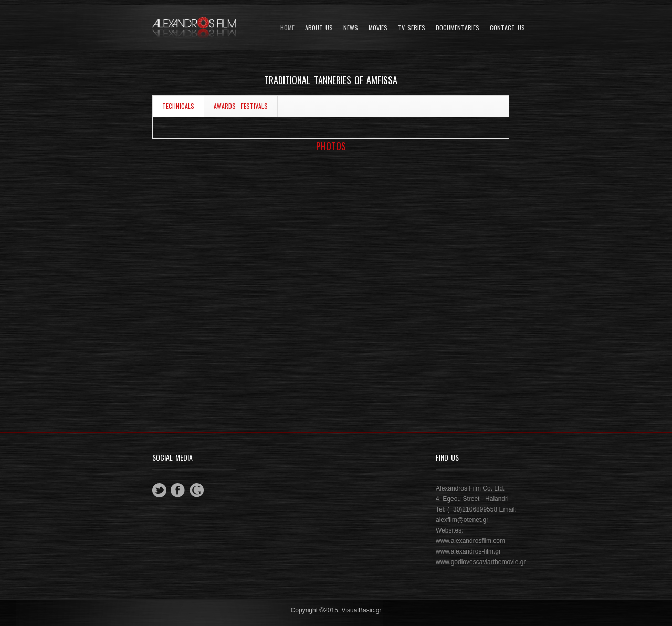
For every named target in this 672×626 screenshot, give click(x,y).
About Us (319, 28)
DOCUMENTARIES (458, 28)
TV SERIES (412, 28)
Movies (378, 28)
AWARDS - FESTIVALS (241, 106)
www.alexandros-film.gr (468, 551)
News (351, 28)
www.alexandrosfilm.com (470, 541)
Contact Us (507, 28)
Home (287, 28)
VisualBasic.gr (362, 610)
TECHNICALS (178, 106)
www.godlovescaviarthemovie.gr (481, 562)
